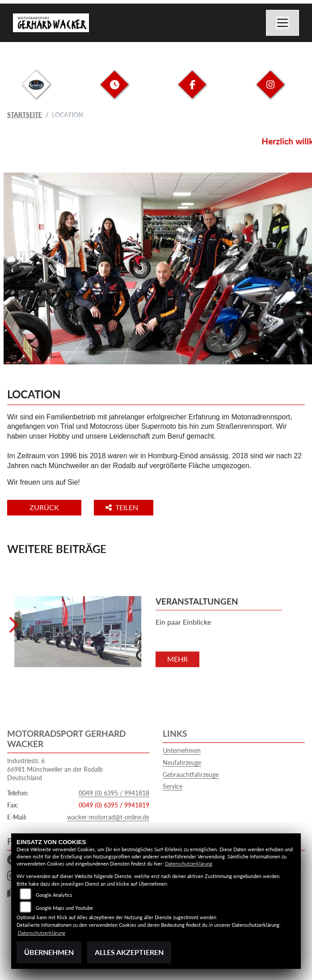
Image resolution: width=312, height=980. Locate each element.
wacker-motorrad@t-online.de (108, 817)
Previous (12, 269)
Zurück (44, 507)
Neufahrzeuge (182, 762)
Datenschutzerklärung (189, 864)
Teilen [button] (123, 507)
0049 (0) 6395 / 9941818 (114, 793)
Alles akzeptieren (129, 952)
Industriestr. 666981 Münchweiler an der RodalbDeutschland (55, 769)
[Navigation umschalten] (282, 23)
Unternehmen (182, 750)
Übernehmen (49, 952)
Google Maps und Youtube (64, 908)
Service (173, 786)
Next (300, 269)
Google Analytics (54, 895)
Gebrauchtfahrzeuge (191, 775)
